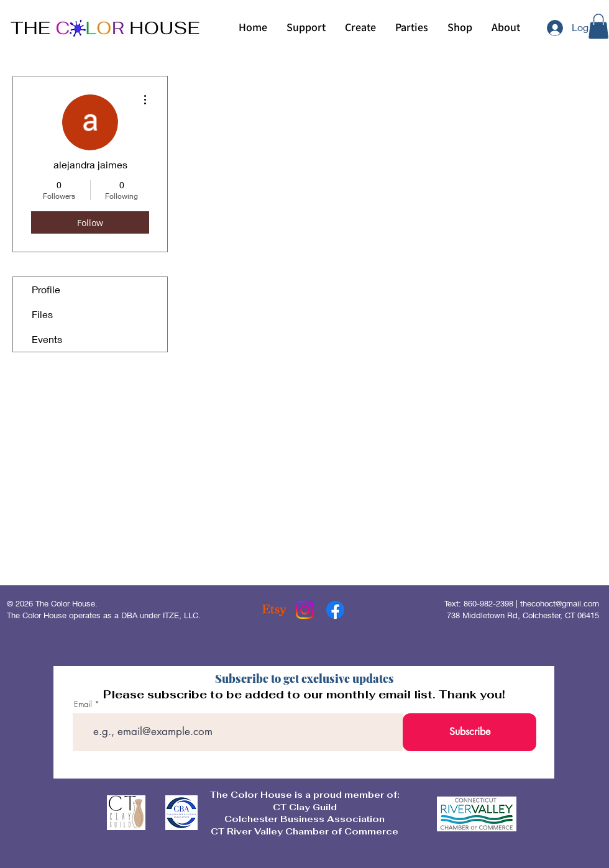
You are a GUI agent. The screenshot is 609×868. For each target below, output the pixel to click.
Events (47, 339)
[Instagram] (305, 610)
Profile (46, 289)
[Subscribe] (469, 732)
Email (83, 704)
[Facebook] (335, 610)
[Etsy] (274, 610)
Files (42, 314)
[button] (360, 27)
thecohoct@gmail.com (560, 603)
